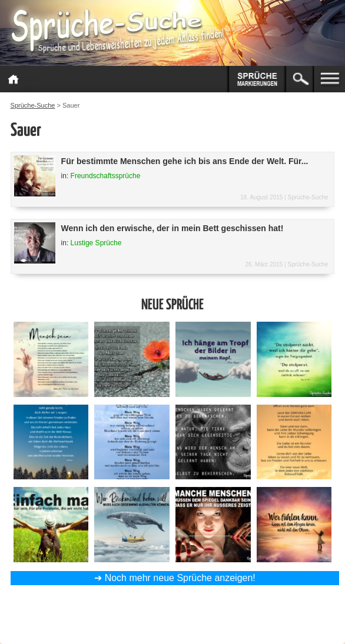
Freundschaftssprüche (106, 176)
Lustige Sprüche (96, 243)
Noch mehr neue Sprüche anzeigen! (180, 578)
